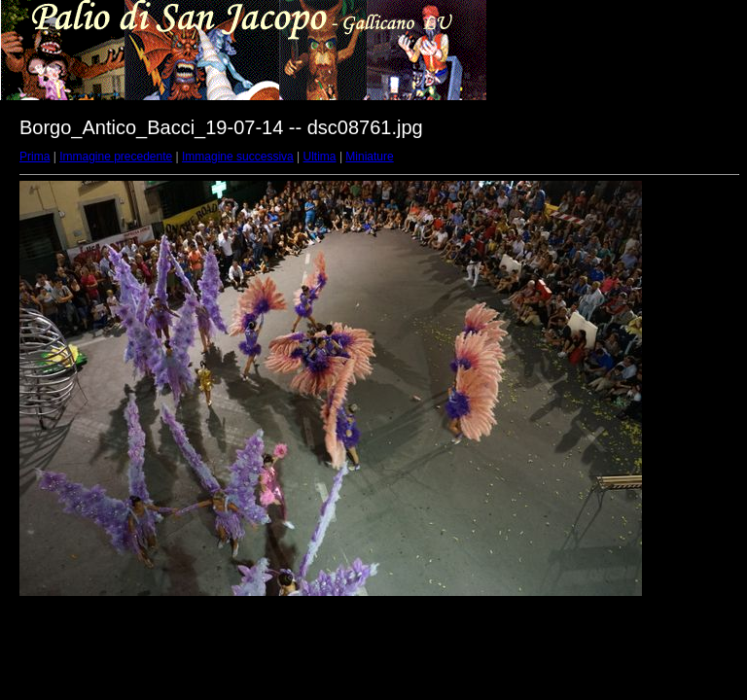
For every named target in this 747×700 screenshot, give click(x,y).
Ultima (320, 157)
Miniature (369, 157)
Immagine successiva (238, 157)
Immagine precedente (116, 157)
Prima (35, 157)
